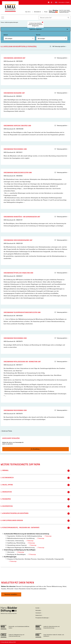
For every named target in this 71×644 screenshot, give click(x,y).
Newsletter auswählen (11, 594)
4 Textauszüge (33, 545)
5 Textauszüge (41, 538)
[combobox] (53, 18)
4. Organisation (35, 492)
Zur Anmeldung (35, 449)
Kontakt (37, 608)
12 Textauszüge (32, 554)
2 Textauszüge (41, 548)
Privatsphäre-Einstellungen (42, 618)
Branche (52, 37)
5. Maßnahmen (35, 499)
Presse (46, 12)
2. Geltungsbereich (35, 478)
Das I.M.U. (28, 12)
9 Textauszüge (13, 561)
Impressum (38, 613)
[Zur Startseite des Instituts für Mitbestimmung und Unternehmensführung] (10, 11)
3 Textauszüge (48, 536)
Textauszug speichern (61, 58)
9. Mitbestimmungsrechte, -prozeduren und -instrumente (35, 528)
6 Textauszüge (31, 543)
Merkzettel (38, 610)
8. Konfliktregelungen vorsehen (35, 521)
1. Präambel (35, 471)
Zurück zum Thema (7, 431)
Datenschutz (39, 615)
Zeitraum (19, 37)
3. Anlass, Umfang (35, 485)
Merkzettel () (37, 12)
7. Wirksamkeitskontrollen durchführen (35, 514)
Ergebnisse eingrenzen (35, 29)
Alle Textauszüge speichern (58, 46)
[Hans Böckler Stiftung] (9, 614)
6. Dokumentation (35, 506)
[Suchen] (68, 18)
